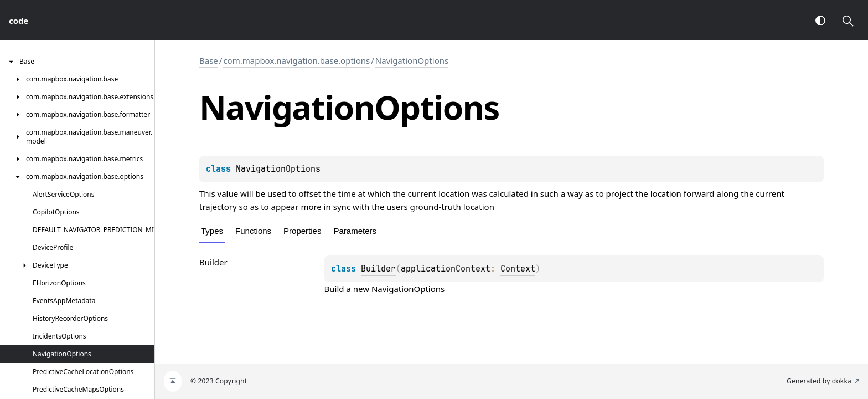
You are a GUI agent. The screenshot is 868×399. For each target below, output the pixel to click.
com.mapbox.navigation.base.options (296, 60)
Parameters (355, 231)
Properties (302, 231)
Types (212, 231)
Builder (378, 269)
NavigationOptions (412, 60)
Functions (253, 231)
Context (518, 269)
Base (209, 60)
